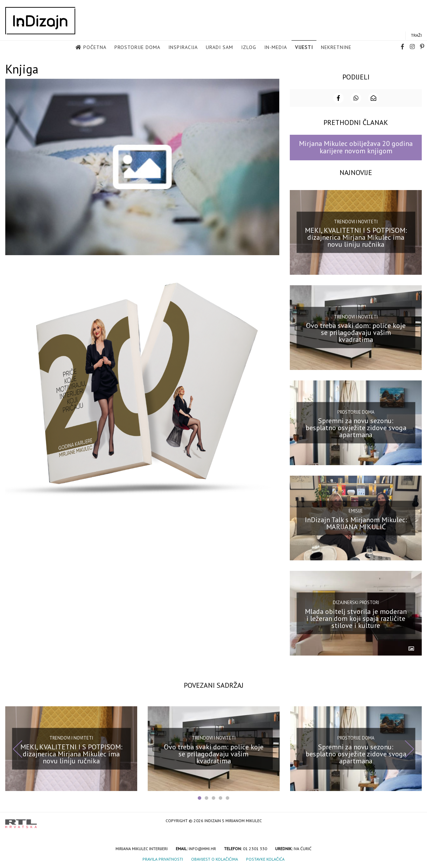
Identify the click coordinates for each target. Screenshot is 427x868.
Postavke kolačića (265, 858)
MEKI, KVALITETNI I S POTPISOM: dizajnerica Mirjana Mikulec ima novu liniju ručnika (356, 237)
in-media (276, 48)
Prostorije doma (137, 48)
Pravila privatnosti (163, 858)
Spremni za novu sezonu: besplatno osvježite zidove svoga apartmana (356, 427)
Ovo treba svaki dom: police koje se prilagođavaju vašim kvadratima (356, 332)
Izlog (249, 48)
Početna (95, 48)
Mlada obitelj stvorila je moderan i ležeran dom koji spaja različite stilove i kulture (356, 618)
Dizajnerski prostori (356, 602)
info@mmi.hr (202, 848)
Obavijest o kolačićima (215, 858)
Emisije (356, 510)
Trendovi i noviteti (356, 221)
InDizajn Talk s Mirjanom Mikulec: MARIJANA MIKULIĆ (356, 522)
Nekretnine (336, 48)
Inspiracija (183, 48)
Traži (416, 36)
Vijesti (304, 48)
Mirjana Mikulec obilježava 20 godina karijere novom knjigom (356, 146)
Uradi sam (219, 48)
